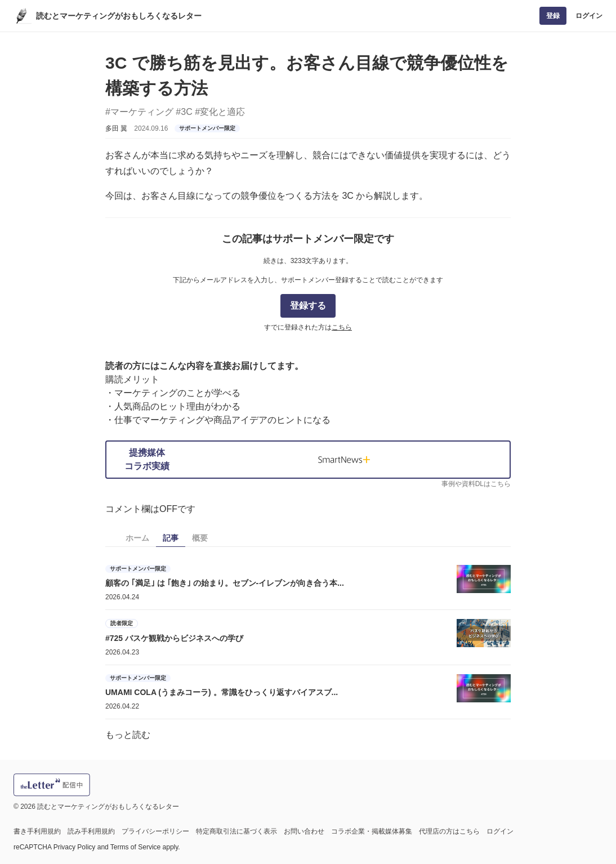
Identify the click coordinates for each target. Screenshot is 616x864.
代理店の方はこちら (449, 831)
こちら (342, 327)
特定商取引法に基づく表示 (236, 831)
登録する (308, 306)
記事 (171, 538)
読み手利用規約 (91, 831)
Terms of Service (135, 847)
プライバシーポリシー (155, 831)
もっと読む (128, 735)
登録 (553, 16)
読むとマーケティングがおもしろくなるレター (119, 16)
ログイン (589, 16)
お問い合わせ (304, 831)
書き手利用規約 (37, 831)
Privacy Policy (75, 847)
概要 (200, 538)
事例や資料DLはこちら (476, 484)
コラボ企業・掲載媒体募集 (372, 831)
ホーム (137, 538)
